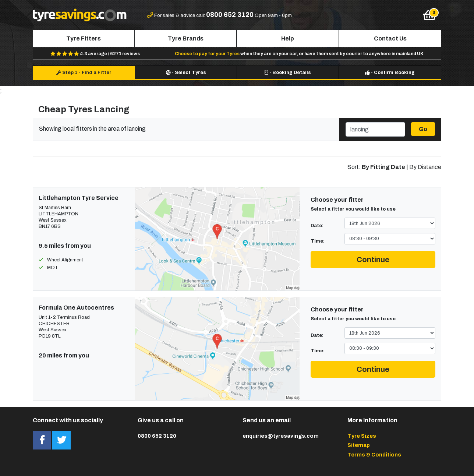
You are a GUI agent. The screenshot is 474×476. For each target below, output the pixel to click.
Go (423, 129)
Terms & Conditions (374, 455)
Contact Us (390, 38)
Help (288, 38)
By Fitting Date (383, 167)
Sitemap (359, 445)
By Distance (425, 167)
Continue (373, 260)
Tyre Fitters (84, 38)
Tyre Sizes (362, 436)
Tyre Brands (186, 38)
